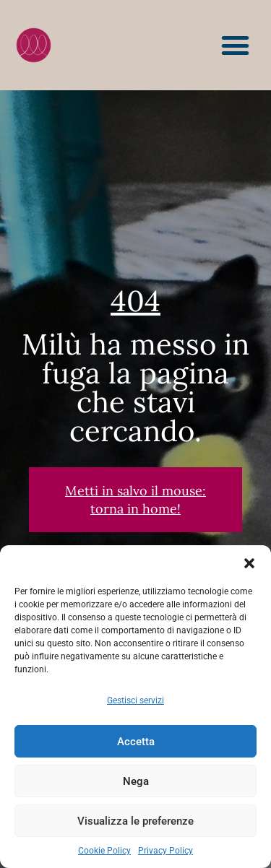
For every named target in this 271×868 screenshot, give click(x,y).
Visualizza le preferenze (135, 821)
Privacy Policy (165, 851)
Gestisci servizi (135, 700)
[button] (249, 563)
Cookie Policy (104, 851)
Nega (136, 781)
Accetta (136, 742)
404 (135, 301)
